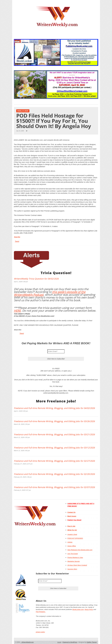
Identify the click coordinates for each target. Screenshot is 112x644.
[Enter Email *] (56, 351)
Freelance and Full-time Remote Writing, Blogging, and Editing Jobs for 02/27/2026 (54, 461)
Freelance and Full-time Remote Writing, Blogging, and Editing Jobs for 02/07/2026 (54, 487)
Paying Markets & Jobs (75, 558)
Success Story (72, 569)
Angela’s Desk (72, 534)
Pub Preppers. (41, 612)
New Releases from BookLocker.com (80, 550)
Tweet (17, 241)
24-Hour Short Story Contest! (77, 565)
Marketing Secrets (74, 561)
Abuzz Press (89, 609)
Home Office (72, 546)
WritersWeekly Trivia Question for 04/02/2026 (36, 279)
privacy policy (40, 632)
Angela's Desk (23, 111)
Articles (70, 542)
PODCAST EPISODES (75, 538)
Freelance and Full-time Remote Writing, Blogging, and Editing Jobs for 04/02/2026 (54, 408)
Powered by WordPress (70, 642)
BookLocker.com (78, 609)
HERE (17, 311)
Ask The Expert (73, 554)
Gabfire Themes (92, 642)
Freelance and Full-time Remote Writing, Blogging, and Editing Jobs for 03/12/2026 (54, 448)
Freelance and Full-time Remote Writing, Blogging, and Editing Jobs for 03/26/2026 (54, 421)
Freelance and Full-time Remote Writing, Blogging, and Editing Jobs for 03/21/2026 (54, 434)
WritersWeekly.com (27, 642)
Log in (59, 642)
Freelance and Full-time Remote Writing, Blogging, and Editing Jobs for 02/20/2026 (54, 474)
